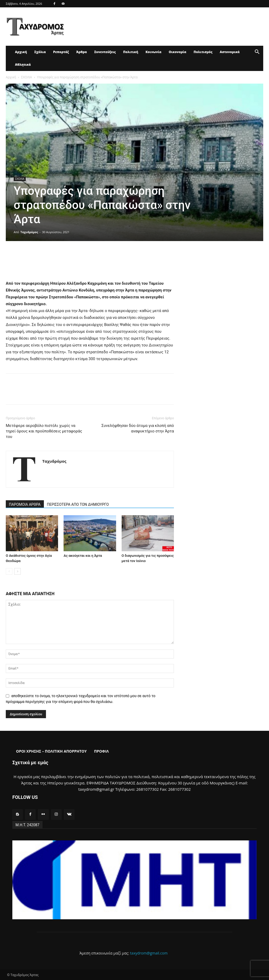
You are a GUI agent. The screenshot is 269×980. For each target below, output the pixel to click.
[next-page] (17, 571)
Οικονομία (177, 52)
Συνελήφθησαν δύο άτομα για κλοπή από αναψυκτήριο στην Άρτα (138, 428)
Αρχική (21, 52)
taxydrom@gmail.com (149, 953)
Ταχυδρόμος (29, 232)
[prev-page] (9, 571)
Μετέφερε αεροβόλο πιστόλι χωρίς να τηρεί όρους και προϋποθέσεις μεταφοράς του (44, 431)
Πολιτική (131, 52)
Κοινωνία (153, 52)
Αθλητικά (23, 65)
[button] (257, 52)
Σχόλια (40, 52)
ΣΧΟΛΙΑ (26, 77)
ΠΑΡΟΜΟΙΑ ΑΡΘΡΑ (25, 504)
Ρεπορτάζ (61, 52)
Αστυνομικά (230, 52)
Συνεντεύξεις (105, 52)
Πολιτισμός (203, 52)
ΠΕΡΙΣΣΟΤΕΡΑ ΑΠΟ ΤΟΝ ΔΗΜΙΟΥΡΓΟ (78, 504)
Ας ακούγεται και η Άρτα (83, 556)
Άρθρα (82, 52)
